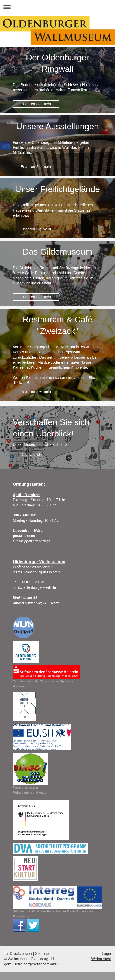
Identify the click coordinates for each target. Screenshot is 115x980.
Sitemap (42, 954)
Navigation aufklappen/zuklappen (58, 7)
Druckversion (18, 954)
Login (106, 954)
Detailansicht (32, 455)
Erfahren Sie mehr (36, 104)
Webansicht (101, 959)
